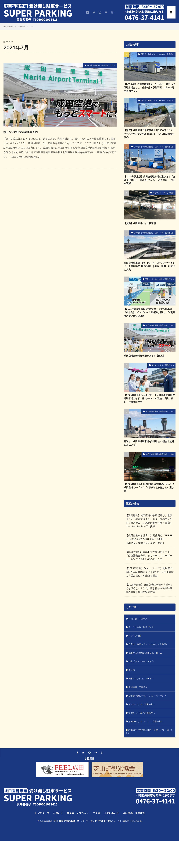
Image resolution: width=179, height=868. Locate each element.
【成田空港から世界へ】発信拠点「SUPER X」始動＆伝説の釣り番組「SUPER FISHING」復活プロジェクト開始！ (149, 551)
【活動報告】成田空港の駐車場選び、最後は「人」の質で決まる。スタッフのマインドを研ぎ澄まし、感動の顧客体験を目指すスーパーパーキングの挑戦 (149, 532)
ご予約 (97, 840)
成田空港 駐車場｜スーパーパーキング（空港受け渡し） (87, 848)
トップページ (36, 840)
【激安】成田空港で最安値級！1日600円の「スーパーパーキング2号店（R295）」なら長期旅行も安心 (149, 136)
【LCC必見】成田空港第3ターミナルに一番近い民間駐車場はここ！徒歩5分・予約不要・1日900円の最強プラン (149, 88)
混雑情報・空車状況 (139, 707)
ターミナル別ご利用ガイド (143, 640)
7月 (32, 27)
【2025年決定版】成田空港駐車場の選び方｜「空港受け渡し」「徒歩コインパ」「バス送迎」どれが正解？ (149, 184)
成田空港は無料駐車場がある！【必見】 (148, 363)
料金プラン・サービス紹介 (163, 197)
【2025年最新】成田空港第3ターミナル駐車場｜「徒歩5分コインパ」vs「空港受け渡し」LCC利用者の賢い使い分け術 (150, 319)
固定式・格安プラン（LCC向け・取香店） (157, 54)
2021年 (22, 27)
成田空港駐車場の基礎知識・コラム (96, 66)
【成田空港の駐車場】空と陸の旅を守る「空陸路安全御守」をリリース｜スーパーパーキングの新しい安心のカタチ (149, 567)
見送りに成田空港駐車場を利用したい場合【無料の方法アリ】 (149, 453)
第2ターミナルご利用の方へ (144, 738)
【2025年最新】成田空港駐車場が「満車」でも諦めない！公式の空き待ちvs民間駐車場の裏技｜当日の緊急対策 (149, 600)
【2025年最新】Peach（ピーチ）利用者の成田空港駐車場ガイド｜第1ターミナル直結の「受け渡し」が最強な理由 (150, 407)
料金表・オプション (76, 840)
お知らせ (54, 840)
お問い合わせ (114, 840)
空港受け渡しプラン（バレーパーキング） (148, 718)
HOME (10, 27)
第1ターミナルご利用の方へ (163, 373)
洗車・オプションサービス (143, 698)
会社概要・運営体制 (139, 840)
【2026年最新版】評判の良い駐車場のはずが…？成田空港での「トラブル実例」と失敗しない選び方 (149, 499)
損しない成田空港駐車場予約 (31, 131)
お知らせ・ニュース (139, 630)
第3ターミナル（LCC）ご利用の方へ (160, 285)
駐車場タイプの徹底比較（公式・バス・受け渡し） (154, 150)
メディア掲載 (136, 649)
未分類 (132, 689)
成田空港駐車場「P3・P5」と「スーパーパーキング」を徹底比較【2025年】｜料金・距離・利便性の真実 (149, 272)
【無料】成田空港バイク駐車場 (142, 228)
